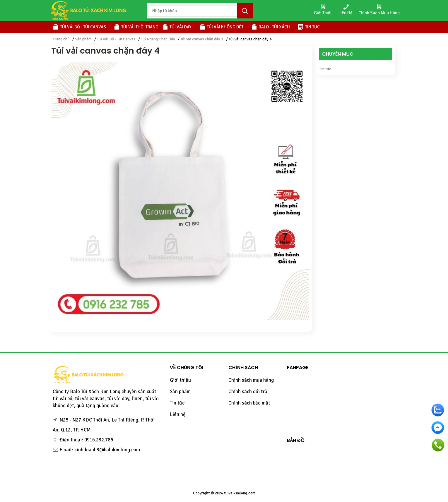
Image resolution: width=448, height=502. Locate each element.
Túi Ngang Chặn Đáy (158, 39)
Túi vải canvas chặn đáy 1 (202, 39)
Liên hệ (178, 414)
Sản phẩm (83, 39)
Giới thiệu (180, 380)
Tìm (245, 11)
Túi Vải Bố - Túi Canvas (116, 39)
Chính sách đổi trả (248, 392)
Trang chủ (61, 39)
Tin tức (325, 69)
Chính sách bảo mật (249, 403)
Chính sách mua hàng (251, 380)
